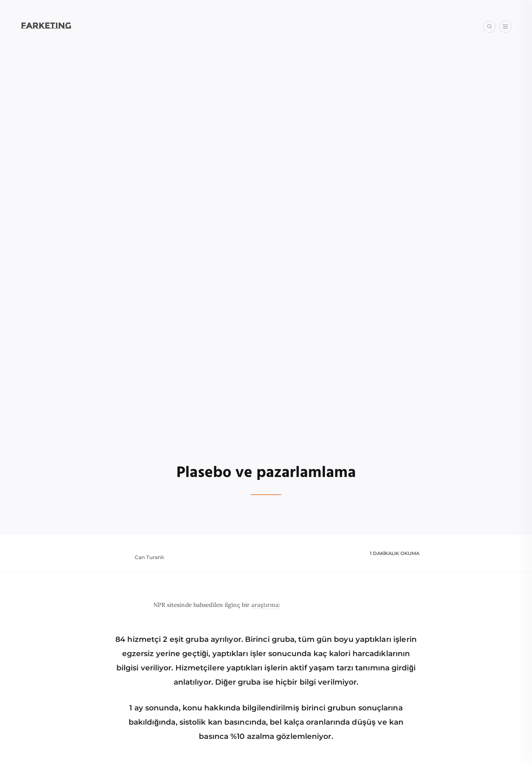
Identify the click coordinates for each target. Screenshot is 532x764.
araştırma (265, 605)
